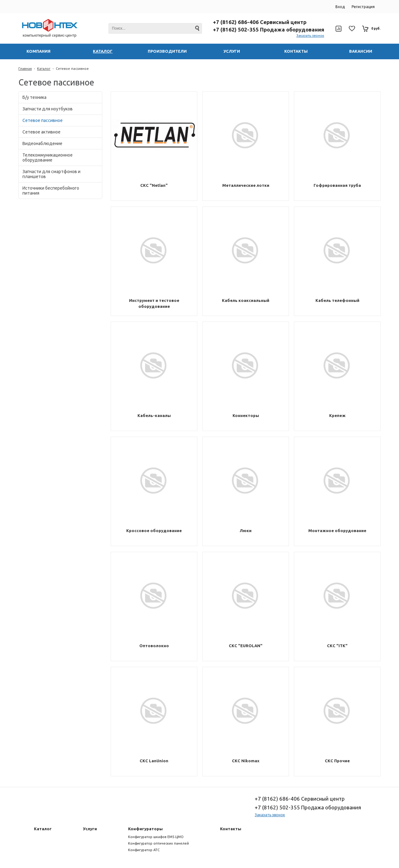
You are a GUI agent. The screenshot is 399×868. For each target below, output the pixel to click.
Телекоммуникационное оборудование (48, 158)
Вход (340, 7)
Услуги (90, 829)
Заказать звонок (310, 36)
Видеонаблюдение (42, 143)
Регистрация (363, 7)
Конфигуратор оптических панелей (159, 843)
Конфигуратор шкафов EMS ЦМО (156, 837)
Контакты (231, 829)
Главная (25, 69)
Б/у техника (34, 97)
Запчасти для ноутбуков (48, 109)
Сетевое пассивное (72, 69)
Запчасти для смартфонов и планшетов (51, 174)
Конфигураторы (145, 829)
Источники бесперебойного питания (51, 191)
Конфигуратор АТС (144, 850)
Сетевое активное (41, 132)
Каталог (44, 69)
